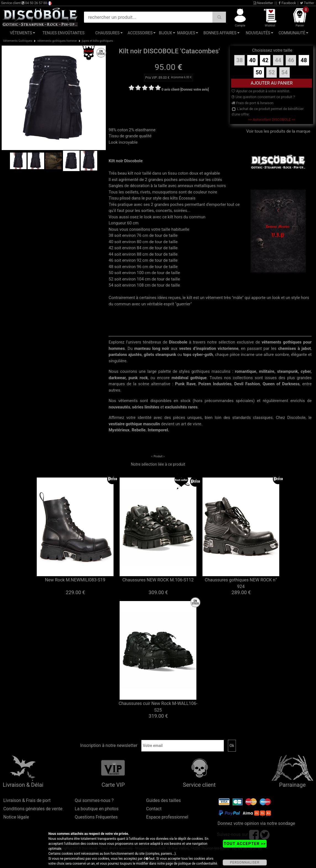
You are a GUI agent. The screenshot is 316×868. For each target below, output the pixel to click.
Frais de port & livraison (252, 103)
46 (291, 60)
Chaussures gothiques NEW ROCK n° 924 (241, 583)
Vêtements (21, 33)
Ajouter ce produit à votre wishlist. (261, 91)
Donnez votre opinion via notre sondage (256, 823)
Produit (158, 456)
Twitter (307, 3)
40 (252, 60)
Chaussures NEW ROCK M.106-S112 (158, 580)
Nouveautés (258, 33)
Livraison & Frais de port (27, 800)
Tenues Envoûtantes (64, 33)
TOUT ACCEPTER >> (245, 844)
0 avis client (170, 90)
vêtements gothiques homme (57, 41)
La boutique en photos (97, 809)
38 (240, 60)
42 (265, 60)
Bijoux (165, 33)
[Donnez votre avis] (195, 90)
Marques (186, 33)
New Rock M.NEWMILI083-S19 (75, 580)
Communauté (292, 33)
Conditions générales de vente (33, 809)
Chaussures (107, 33)
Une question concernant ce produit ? (263, 97)
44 (278, 60)
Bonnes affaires (220, 33)
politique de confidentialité (198, 864)
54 (284, 72)
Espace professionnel (167, 817)
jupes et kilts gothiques (97, 41)
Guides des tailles (163, 800)
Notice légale (16, 817)
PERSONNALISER (245, 862)
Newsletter (263, 3)
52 (272, 72)
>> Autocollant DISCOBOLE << (272, 120)
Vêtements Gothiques (18, 41)
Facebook (287, 3)
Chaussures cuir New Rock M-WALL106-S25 (158, 707)
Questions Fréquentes (96, 817)
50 (259, 72)
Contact (154, 809)
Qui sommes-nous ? (94, 800)
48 (304, 60)
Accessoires (140, 33)
